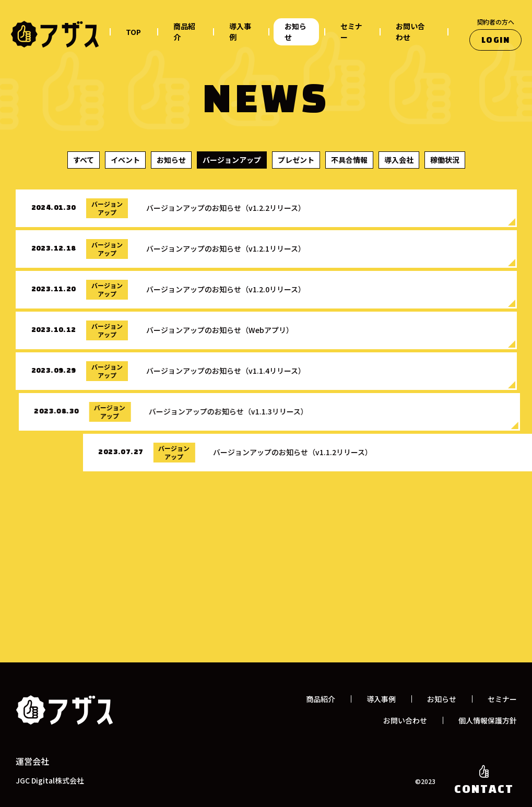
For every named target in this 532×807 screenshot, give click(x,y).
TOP (133, 32)
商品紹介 (184, 32)
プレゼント (296, 160)
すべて (84, 160)
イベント (125, 160)
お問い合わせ (410, 32)
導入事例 (240, 32)
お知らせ (295, 32)
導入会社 (399, 160)
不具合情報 (349, 160)
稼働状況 (445, 160)
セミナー (351, 32)
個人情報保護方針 (488, 720)
